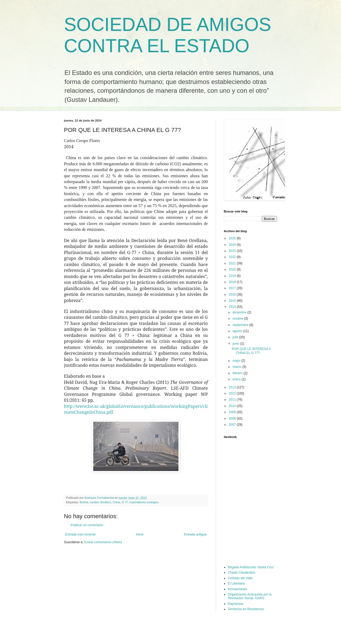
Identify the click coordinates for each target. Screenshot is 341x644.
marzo (238, 367)
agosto (238, 331)
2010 (233, 406)
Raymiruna (236, 604)
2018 (233, 282)
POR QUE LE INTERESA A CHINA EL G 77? (251, 351)
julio (236, 337)
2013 (233, 387)
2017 (233, 288)
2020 (233, 269)
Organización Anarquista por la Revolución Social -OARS (250, 596)
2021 (233, 263)
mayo (237, 361)
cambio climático (100, 502)
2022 (233, 257)
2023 (233, 251)
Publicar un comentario (87, 525)
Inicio (140, 534)
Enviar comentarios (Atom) (103, 542)
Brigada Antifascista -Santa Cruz (251, 567)
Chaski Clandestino (241, 573)
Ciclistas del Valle (240, 578)
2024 (233, 245)
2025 (233, 238)
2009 (233, 412)
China (116, 502)
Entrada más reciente (80, 534)
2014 (233, 307)
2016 (233, 295)
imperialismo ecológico (144, 502)
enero (237, 379)
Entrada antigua (195, 534)
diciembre (240, 312)
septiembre (241, 325)
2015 (233, 301)
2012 (233, 393)
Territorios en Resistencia (246, 609)
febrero (238, 373)
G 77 (125, 502)
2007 (233, 425)
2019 (233, 276)
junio (236, 344)
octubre (238, 319)
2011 (233, 400)
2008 (233, 418)
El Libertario (236, 583)
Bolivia (84, 502)
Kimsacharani (238, 589)
